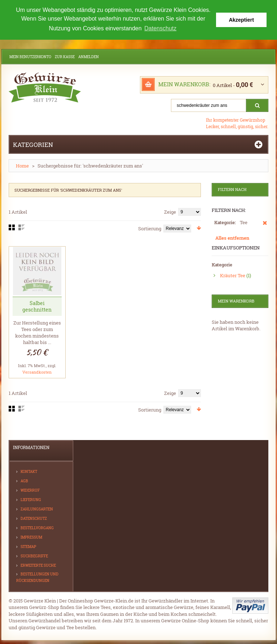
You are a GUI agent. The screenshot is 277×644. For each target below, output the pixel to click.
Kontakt (29, 471)
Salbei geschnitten (37, 306)
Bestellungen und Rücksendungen (37, 577)
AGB (24, 480)
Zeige (170, 212)
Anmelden (89, 56)
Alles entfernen (232, 238)
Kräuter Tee (233, 275)
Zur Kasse (65, 56)
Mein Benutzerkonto (30, 56)
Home (22, 165)
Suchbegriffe (34, 555)
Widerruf (30, 490)
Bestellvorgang (37, 527)
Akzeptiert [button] (241, 20)
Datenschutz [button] (160, 28)
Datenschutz (34, 518)
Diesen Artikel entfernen (265, 226)
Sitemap (28, 546)
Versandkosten (37, 371)
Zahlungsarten (37, 508)
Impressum (31, 537)
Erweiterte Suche (38, 565)
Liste (21, 227)
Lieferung (31, 499)
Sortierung (150, 228)
